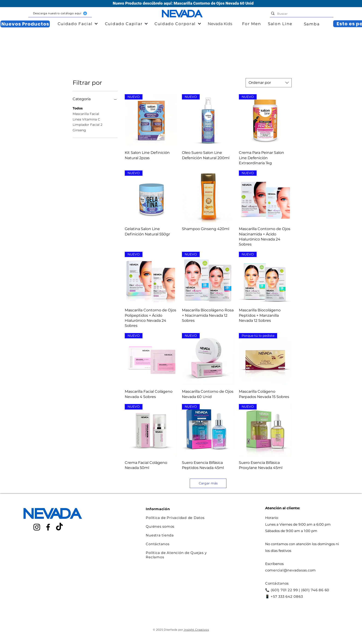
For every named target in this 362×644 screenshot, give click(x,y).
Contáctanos (157, 544)
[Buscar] (300, 14)
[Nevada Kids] (214, 24)
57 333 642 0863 (288, 596)
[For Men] (252, 24)
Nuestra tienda (160, 535)
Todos (78, 108)
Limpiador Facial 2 (88, 124)
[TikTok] (59, 527)
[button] (60, 13)
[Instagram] (37, 527)
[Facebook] (48, 527)
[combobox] (269, 83)
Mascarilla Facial (86, 114)
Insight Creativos (196, 630)
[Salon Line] (281, 24)
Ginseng (79, 130)
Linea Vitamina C (86, 119)
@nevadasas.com (300, 570)
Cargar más (208, 483)
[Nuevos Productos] (25, 24)
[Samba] (312, 24)
